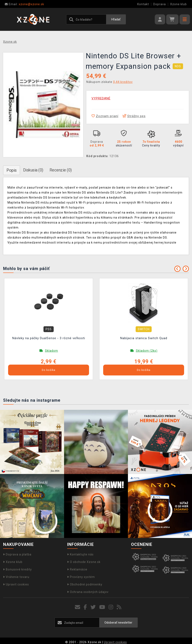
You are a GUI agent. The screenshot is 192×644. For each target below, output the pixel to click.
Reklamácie (77, 569)
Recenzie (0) (61, 170)
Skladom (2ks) (147, 351)
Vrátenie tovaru (16, 577)
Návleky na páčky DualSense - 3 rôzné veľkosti (49, 338)
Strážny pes (134, 116)
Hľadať (116, 19)
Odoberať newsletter (118, 623)
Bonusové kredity (17, 569)
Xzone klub (178, 4)
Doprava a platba (17, 554)
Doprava (160, 4)
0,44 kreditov (123, 82)
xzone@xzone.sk (24, 4)
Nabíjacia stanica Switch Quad (144, 338)
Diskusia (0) (33, 170)
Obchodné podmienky (85, 584)
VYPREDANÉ (101, 98)
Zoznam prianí (105, 116)
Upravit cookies (16, 584)
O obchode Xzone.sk (84, 562)
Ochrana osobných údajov (88, 592)
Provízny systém (81, 577)
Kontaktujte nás (80, 554)
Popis (12, 170)
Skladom (51, 351)
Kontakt (143, 4)
